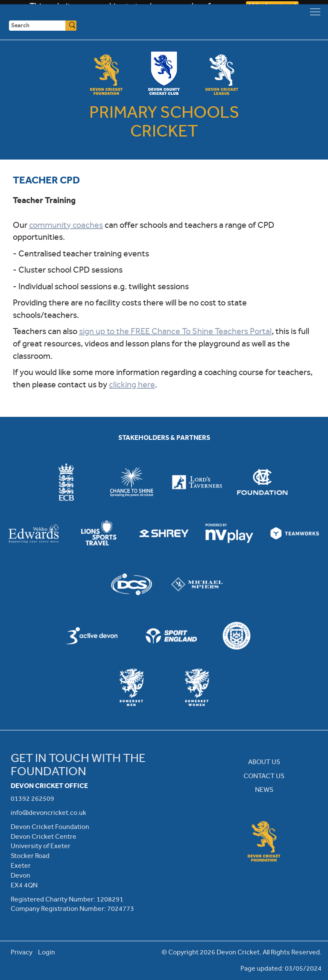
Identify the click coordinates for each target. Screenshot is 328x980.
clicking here (132, 385)
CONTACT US (264, 776)
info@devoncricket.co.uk (48, 813)
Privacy (22, 952)
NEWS (264, 790)
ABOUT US (264, 762)
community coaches (66, 225)
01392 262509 (32, 798)
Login (47, 952)
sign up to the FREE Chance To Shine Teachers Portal (175, 331)
